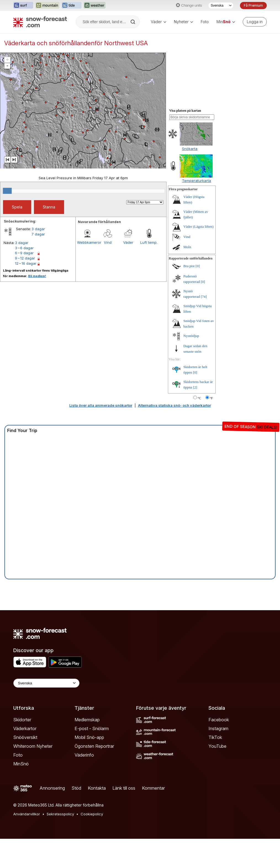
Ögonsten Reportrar (94, 746)
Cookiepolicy (92, 814)
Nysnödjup (191, 336)
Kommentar (153, 788)
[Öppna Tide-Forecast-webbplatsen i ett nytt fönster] (72, 6)
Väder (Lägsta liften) (198, 227)
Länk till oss (124, 788)
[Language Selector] (46, 683)
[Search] (133, 22)
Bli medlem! (37, 276)
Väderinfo (84, 755)
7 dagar (38, 234)
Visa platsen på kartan (185, 111)
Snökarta (190, 149)
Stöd (76, 788)
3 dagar (38, 229)
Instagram (218, 728)
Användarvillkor (27, 814)
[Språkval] (221, 6)
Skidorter (22, 720)
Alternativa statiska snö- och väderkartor (175, 405)
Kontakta (97, 788)
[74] (204, 297)
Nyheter (183, 22)
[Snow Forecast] (40, 22)
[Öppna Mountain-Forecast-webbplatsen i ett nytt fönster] (47, 6)
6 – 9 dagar (24, 253)
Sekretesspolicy (60, 814)
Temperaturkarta (196, 181)
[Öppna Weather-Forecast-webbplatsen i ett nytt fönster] (95, 6)
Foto (205, 22)
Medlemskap (87, 720)
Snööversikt (25, 737)
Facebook (219, 720)
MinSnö (21, 764)
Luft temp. (149, 242)
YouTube (217, 746)
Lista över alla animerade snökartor (101, 405)
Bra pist (189, 266)
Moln (187, 247)
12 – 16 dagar (26, 263)
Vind (108, 242)
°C (200, 398)
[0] (198, 266)
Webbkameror (87, 242)
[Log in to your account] (255, 22)
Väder (159, 22)
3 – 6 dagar (24, 248)
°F (211, 398)
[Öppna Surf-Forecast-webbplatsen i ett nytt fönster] (23, 6)
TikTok (215, 737)
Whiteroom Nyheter (33, 746)
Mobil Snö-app (89, 737)
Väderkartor (25, 728)
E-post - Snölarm (92, 728)
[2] (195, 387)
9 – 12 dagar (25, 258)
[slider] (7, 191)
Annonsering (52, 788)
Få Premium (253, 5)
